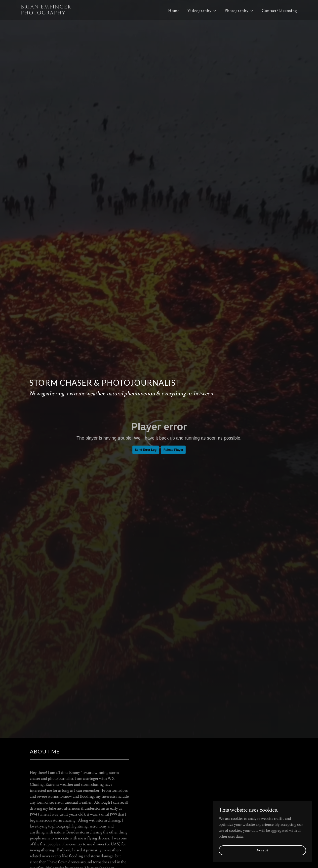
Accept (262, 850)
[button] (202, 11)
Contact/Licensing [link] (279, 11)
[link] (69, 13)
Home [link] (174, 11)
